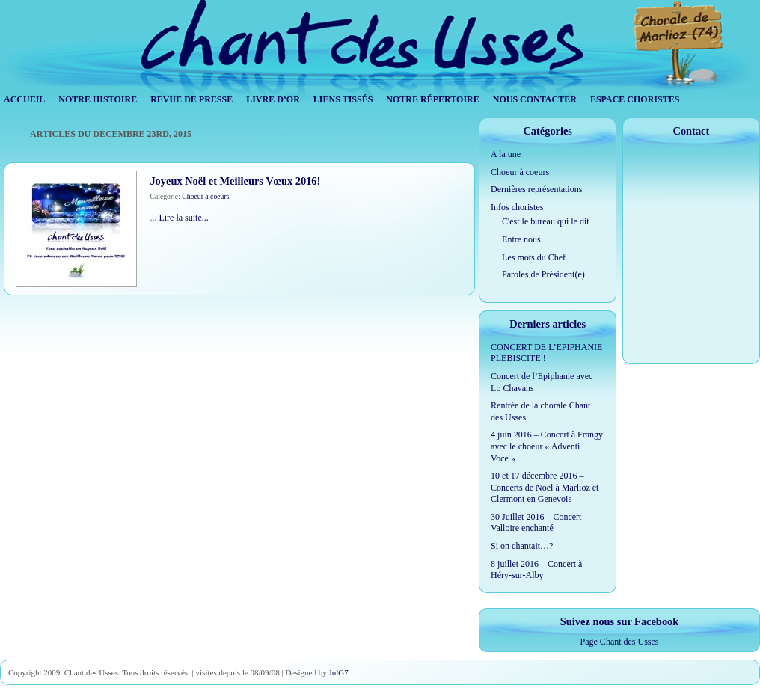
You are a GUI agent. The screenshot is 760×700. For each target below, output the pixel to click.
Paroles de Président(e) (543, 274)
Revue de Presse (191, 99)
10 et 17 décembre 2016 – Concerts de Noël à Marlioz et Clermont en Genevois (545, 487)
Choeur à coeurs (205, 196)
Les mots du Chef (534, 257)
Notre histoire (98, 99)
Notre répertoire (432, 99)
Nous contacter (535, 99)
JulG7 (338, 672)
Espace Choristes (635, 99)
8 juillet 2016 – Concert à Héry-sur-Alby (536, 570)
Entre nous (521, 239)
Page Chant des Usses (620, 642)
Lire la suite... (183, 218)
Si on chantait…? (522, 546)
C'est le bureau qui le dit (545, 221)
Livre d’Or (273, 99)
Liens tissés (343, 99)
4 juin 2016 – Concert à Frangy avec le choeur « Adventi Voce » (547, 446)
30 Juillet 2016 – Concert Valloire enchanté (536, 523)
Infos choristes (517, 207)
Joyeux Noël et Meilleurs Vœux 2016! (235, 181)
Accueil (24, 99)
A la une (506, 154)
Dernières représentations (536, 189)
